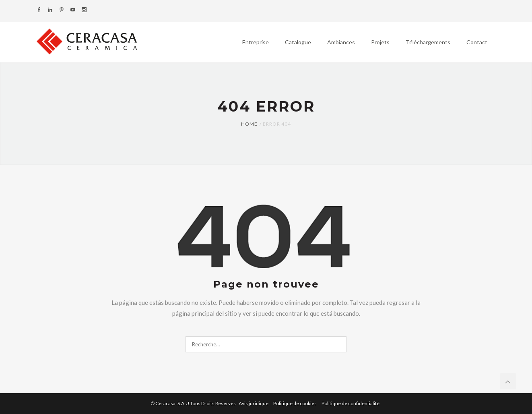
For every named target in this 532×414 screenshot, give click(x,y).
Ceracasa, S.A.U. (196, 403)
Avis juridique (254, 403)
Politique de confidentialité (351, 403)
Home (249, 124)
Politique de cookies (295, 403)
